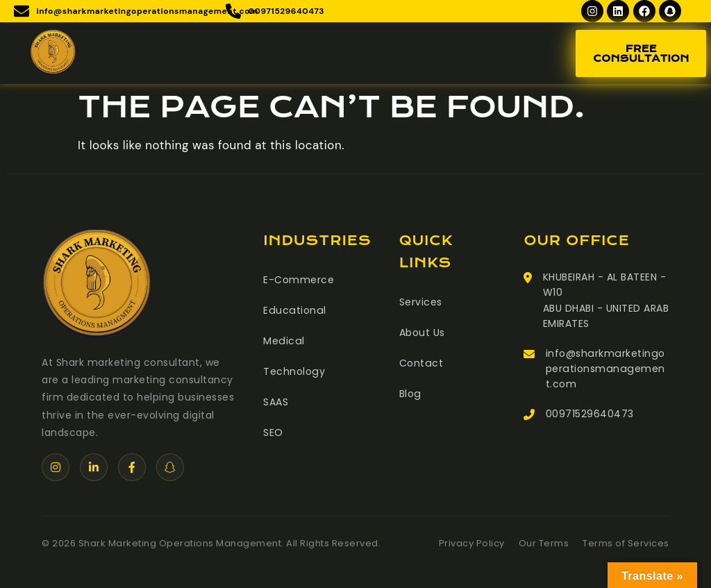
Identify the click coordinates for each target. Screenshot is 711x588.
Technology (294, 371)
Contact (421, 363)
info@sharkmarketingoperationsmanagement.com (604, 369)
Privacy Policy (472, 543)
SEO (273, 432)
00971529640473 (590, 414)
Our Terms (544, 543)
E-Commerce (299, 280)
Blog (410, 394)
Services (421, 302)
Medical (283, 341)
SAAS (276, 402)
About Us (422, 333)
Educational (294, 310)
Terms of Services (626, 543)
